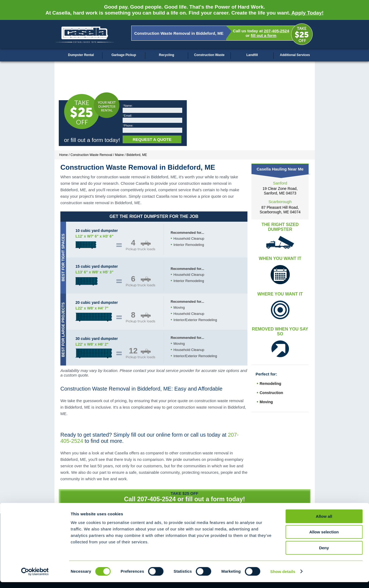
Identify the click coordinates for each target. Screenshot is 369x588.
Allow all (324, 522)
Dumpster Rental (81, 55)
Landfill (252, 55)
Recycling (166, 55)
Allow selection (324, 538)
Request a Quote (152, 139)
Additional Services (295, 55)
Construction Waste (209, 55)
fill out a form (263, 35)
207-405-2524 (276, 31)
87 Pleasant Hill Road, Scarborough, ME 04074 (280, 210)
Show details (283, 577)
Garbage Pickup (124, 55)
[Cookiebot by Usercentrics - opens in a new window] (35, 577)
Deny (324, 554)
